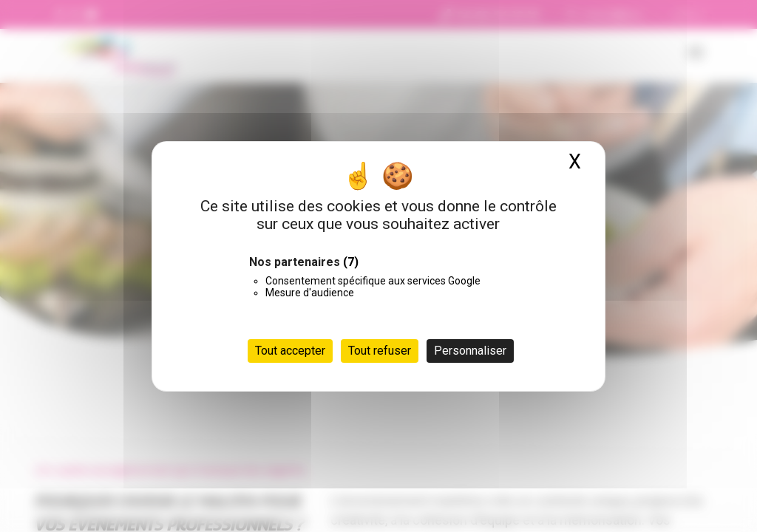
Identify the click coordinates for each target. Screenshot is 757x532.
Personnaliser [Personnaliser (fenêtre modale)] (470, 351)
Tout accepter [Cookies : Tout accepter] (290, 351)
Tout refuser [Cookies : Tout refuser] (380, 351)
